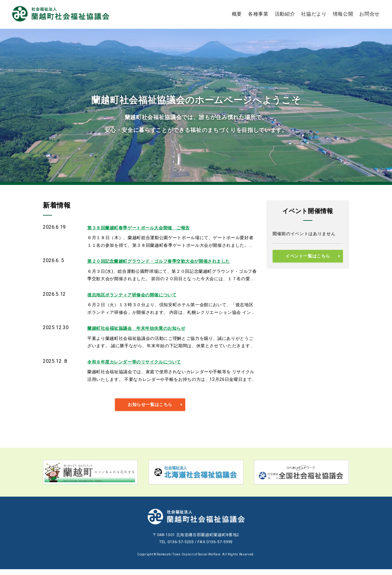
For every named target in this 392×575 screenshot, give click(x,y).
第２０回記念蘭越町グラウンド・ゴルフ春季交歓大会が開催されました (169, 263)
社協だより (314, 14)
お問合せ (369, 14)
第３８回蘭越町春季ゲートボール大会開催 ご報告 (146, 228)
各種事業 (258, 14)
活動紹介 (285, 14)
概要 (237, 14)
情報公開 (343, 14)
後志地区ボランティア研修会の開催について (138, 297)
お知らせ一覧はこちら (150, 410)
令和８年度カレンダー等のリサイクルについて (141, 367)
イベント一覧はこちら (308, 256)
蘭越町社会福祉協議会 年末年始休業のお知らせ (143, 332)
